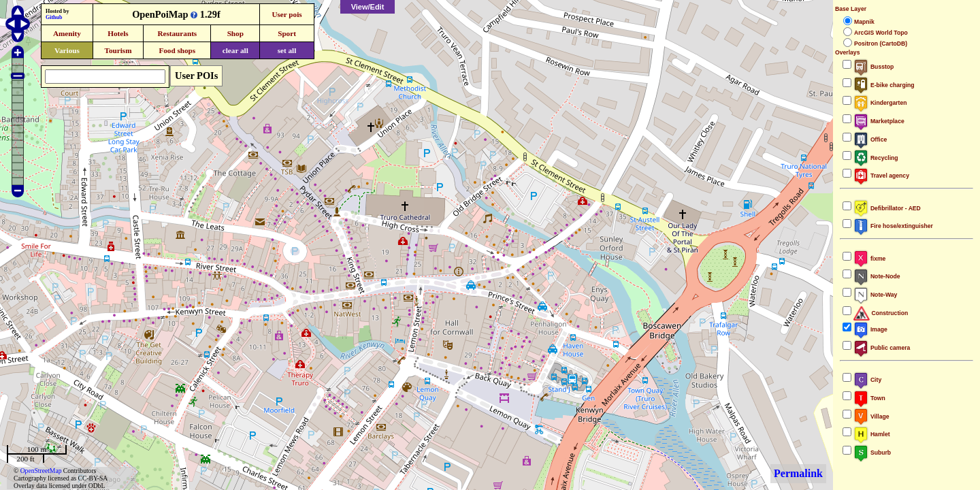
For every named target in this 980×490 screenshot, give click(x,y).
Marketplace (879, 121)
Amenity (67, 33)
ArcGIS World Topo (881, 33)
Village (871, 416)
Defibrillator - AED (887, 208)
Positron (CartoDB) (881, 44)
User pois (287, 14)
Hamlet (872, 434)
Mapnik (864, 22)
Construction (881, 313)
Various (67, 50)
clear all (235, 50)
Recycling (876, 158)
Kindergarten (880, 103)
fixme (869, 259)
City (867, 380)
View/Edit (368, 7)
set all (287, 50)
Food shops (177, 50)
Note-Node (877, 276)
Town (869, 398)
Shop (235, 33)
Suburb (872, 453)
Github (54, 17)
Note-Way (875, 295)
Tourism (118, 50)
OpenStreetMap (41, 471)
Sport (287, 33)
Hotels (118, 33)
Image (870, 329)
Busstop (873, 67)
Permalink (798, 473)
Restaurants (177, 33)
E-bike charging (884, 85)
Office (870, 140)
